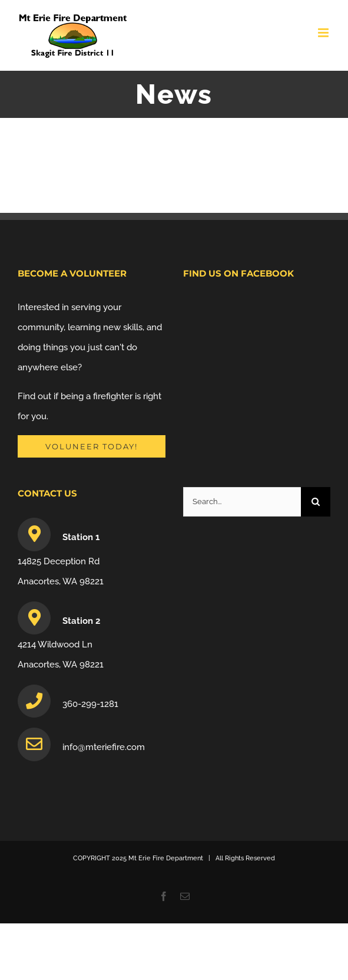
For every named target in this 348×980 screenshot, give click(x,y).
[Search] (316, 502)
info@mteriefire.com (104, 747)
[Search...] (242, 502)
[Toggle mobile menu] (324, 33)
